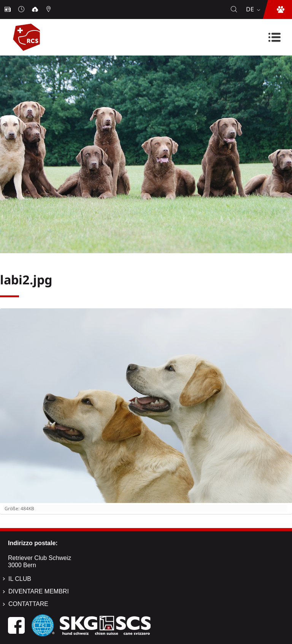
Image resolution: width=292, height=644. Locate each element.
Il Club (20, 579)
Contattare (28, 604)
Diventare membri (39, 591)
